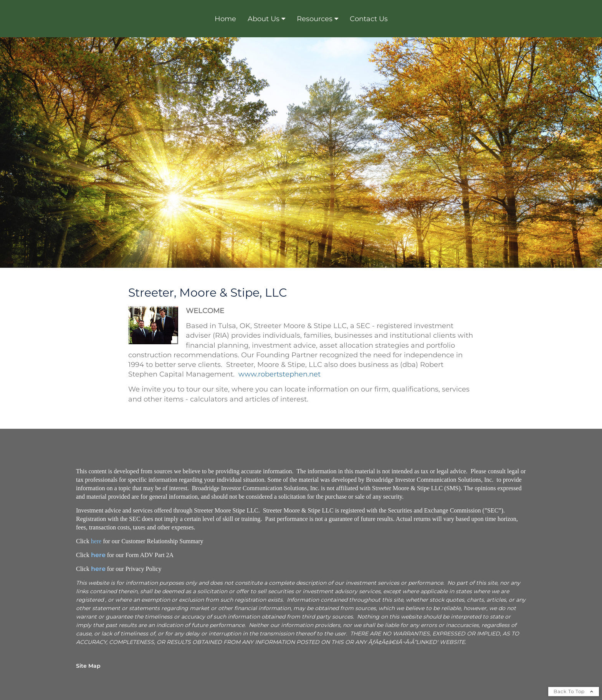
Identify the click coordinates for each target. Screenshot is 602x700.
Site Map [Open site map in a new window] (88, 666)
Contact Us (369, 19)
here (96, 541)
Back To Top (574, 691)
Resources (315, 19)
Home (225, 19)
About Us (264, 19)
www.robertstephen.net (279, 374)
